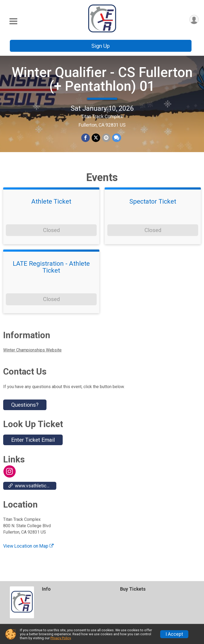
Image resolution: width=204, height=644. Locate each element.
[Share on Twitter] (96, 140)
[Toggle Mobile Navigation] (13, 21)
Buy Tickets (133, 589)
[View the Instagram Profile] (9, 476)
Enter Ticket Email (33, 444)
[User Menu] (194, 20)
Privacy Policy (61, 638)
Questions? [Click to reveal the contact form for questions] (25, 409)
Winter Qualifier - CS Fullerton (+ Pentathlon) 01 (102, 81)
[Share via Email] (106, 140)
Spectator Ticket (153, 206)
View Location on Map (28, 551)
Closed (51, 235)
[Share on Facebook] (86, 140)
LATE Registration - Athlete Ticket (51, 272)
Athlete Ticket (51, 206)
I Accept (174, 634)
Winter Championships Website (32, 355)
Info (46, 589)
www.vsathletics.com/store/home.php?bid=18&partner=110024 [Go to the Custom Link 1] (32, 490)
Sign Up (101, 46)
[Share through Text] (116, 140)
